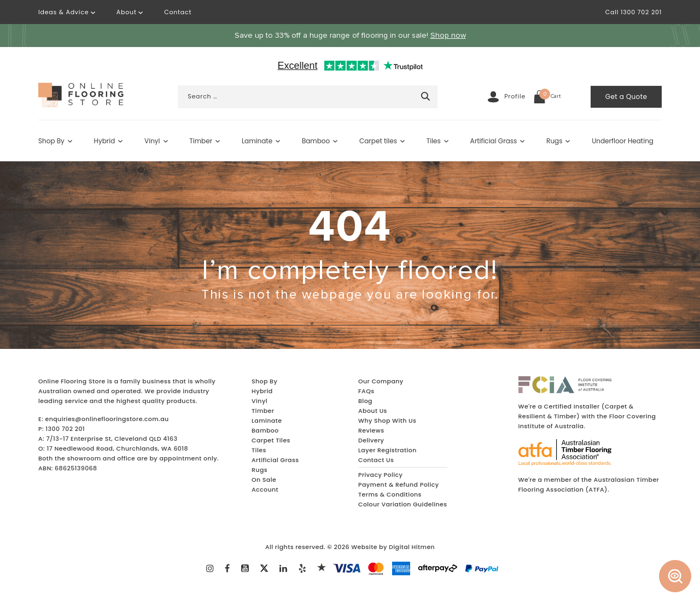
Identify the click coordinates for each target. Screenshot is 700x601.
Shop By (51, 141)
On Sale (264, 480)
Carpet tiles (378, 141)
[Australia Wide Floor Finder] (675, 576)
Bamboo (316, 141)
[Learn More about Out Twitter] (264, 567)
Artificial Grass (494, 141)
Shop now (448, 35)
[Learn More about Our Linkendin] (283, 569)
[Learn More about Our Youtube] (245, 569)
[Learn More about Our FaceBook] (227, 569)
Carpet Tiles (271, 440)
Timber (201, 141)
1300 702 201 (65, 429)
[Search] (425, 96)
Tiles (434, 141)
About (130, 12)
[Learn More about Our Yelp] (302, 569)
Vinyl (152, 141)
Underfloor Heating (623, 141)
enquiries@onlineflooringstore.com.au (107, 419)
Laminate (257, 141)
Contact (178, 12)
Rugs (554, 141)
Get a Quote (626, 97)
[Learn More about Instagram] (210, 569)
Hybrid (105, 141)
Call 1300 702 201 (634, 12)
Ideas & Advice (67, 12)
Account (265, 489)
